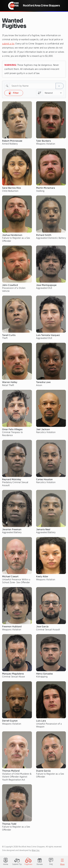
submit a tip (8, 44)
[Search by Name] (33, 86)
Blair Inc (36, 850)
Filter (14, 93)
